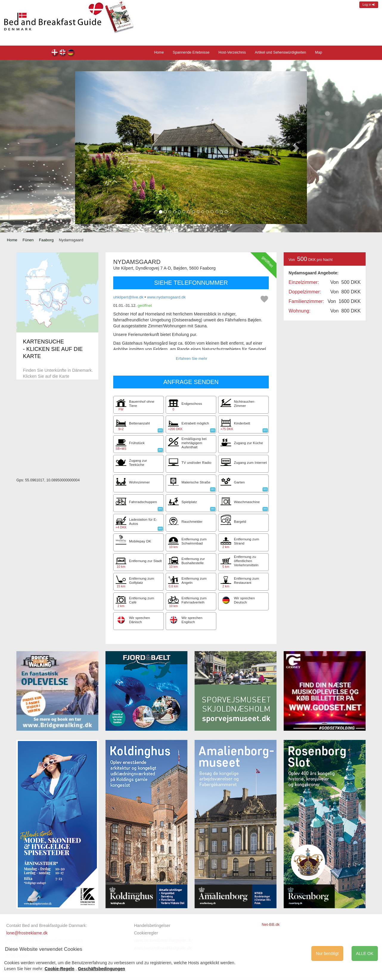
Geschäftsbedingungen (102, 969)
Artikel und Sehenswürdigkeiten (280, 52)
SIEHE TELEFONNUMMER (191, 283)
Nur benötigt (327, 953)
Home (159, 52)
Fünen (28, 240)
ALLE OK (365, 953)
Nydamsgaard (55, 53)
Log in (369, 5)
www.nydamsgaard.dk (167, 297)
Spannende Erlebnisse (191, 52)
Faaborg (46, 240)
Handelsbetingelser (152, 925)
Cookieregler (146, 933)
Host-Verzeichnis (232, 52)
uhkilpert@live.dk (128, 297)
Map (319, 52)
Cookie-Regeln (60, 969)
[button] (87, 148)
